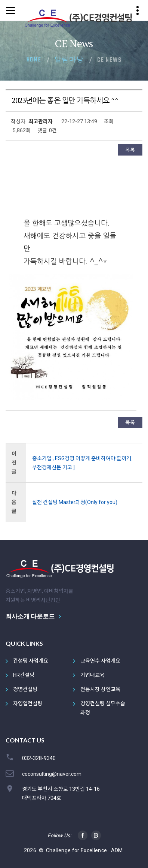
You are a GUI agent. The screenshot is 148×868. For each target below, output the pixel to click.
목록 (130, 150)
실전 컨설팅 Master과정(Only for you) (75, 502)
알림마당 (69, 60)
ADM (117, 850)
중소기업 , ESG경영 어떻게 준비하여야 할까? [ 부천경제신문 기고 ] (82, 463)
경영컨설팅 (25, 689)
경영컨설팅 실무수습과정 (103, 708)
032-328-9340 (39, 758)
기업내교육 (92, 675)
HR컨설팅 (24, 675)
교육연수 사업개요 (100, 661)
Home (34, 60)
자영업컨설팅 (28, 703)
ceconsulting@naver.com (52, 774)
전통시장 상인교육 (100, 689)
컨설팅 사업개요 (31, 661)
